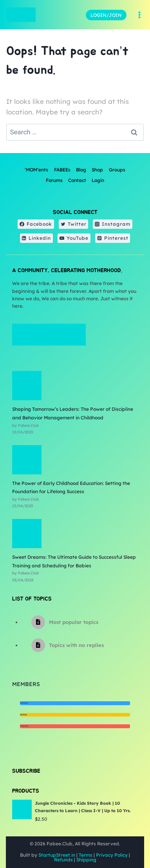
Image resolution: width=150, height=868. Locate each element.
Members (26, 684)
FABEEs (62, 170)
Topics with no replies (76, 645)
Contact (77, 180)
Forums (54, 180)
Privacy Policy (112, 855)
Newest (24, 703)
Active (23, 715)
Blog (81, 170)
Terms (86, 855)
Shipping (86, 860)
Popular (24, 726)
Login (98, 180)
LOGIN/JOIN (106, 15)
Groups (117, 170)
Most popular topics (74, 622)
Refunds (63, 860)
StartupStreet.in (57, 855)
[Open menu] (139, 15)
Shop (97, 170)
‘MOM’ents (36, 170)
